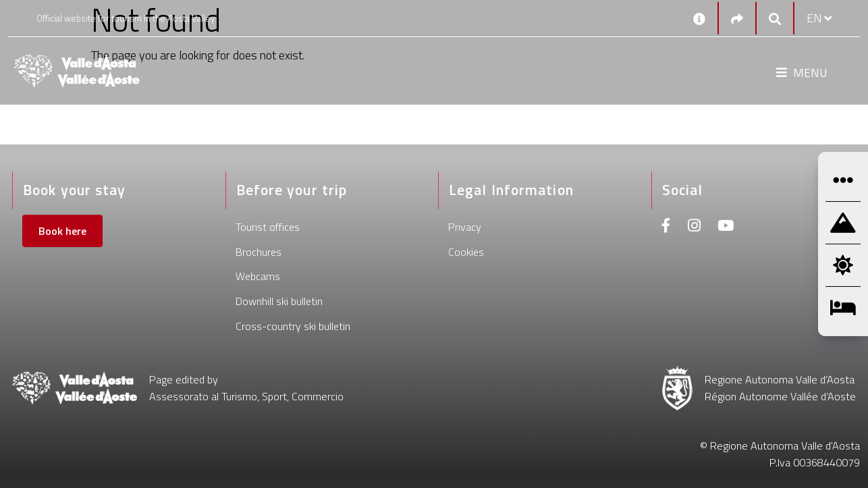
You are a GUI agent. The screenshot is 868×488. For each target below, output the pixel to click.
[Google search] (775, 19)
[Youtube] (726, 227)
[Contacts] (699, 18)
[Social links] (737, 19)
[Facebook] (666, 227)
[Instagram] (694, 227)
